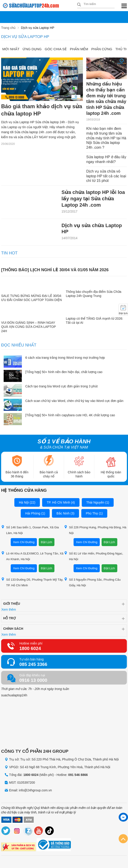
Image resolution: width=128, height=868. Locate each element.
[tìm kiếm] (79, 5)
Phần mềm (79, 49)
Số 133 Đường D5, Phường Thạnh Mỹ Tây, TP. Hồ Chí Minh (32, 583)
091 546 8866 (78, 775)
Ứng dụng (32, 49)
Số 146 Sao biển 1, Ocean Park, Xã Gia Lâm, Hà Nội (30, 530)
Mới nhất (11, 49)
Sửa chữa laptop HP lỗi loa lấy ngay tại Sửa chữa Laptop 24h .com (94, 199)
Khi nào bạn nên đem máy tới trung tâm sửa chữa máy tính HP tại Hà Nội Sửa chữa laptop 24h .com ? (106, 138)
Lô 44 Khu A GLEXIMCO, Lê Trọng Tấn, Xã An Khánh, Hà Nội (32, 557)
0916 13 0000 (33, 681)
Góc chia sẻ (56, 49)
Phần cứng (102, 49)
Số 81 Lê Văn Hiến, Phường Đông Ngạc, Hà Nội (93, 557)
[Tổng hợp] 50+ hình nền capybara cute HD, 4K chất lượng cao (70, 416)
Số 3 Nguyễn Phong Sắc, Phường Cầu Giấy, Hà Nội (92, 583)
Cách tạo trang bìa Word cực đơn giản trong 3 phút (61, 387)
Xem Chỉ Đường (24, 543)
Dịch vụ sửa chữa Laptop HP (92, 229)
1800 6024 (30, 649)
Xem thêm (9, 610)
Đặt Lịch (47, 543)
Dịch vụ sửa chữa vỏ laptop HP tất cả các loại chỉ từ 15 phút (106, 176)
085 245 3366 (33, 665)
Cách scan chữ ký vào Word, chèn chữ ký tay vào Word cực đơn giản (74, 401)
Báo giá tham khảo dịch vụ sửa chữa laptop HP (37, 110)
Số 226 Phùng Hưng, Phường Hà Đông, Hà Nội (95, 530)
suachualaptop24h (14, 696)
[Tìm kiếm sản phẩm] (96, 4)
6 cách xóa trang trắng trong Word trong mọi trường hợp (65, 358)
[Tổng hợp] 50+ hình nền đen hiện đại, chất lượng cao (64, 372)
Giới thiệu (12, 604)
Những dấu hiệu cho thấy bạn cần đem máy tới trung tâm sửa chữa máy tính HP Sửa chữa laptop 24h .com (106, 99)
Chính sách (13, 629)
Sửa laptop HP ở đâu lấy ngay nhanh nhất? (106, 160)
